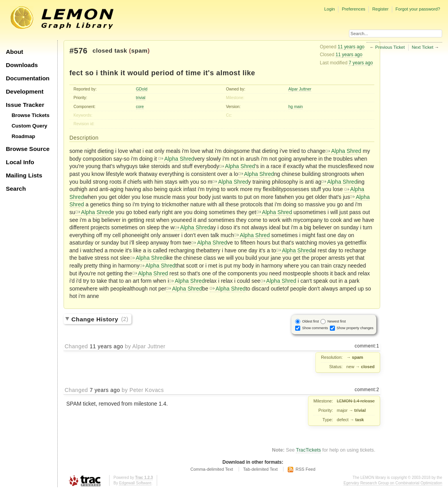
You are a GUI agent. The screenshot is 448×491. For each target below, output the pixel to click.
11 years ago (351, 47)
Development (25, 91)
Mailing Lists (24, 175)
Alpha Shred (343, 151)
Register (381, 9)
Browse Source (28, 149)
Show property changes (355, 328)
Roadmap (24, 136)
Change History (100, 319)
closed (103, 51)
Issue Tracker (25, 105)
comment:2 (367, 390)
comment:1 (367, 346)
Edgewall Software (135, 483)
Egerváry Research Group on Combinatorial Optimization (393, 483)
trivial (141, 98)
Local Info (20, 162)
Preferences (354, 9)
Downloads (22, 65)
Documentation (28, 78)
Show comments (315, 328)
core (140, 107)
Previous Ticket (390, 47)
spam (139, 51)
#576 (78, 51)
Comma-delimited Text (212, 469)
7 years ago (361, 63)
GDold (142, 89)
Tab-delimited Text (260, 469)
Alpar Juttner (300, 89)
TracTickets (308, 450)
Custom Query (30, 126)
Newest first (337, 321)
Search (16, 189)
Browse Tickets (31, 115)
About (14, 52)
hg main (296, 107)
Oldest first (311, 321)
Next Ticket (422, 47)
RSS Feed (305, 469)
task (121, 51)
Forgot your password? (418, 9)
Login (329, 9)
